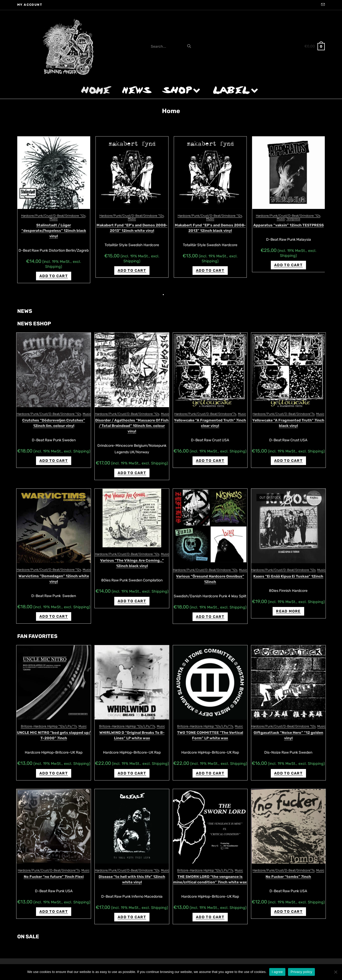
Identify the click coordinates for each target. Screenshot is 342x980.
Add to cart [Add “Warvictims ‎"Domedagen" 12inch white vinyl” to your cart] (54, 611)
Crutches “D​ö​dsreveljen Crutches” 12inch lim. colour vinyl (54, 418)
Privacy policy (301, 972)
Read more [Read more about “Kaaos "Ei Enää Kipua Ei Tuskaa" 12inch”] (288, 606)
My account (30, 5)
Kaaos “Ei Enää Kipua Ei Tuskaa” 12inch (288, 571)
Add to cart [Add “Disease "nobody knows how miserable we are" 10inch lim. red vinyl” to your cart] (132, 271)
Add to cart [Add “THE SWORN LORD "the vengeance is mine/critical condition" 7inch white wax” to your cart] (210, 912)
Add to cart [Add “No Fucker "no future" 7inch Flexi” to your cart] (54, 906)
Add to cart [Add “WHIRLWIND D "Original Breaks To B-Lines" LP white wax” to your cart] (132, 768)
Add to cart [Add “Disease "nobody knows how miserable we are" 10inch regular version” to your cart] (54, 271)
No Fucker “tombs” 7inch (288, 871)
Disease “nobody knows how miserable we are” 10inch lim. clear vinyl (210, 228)
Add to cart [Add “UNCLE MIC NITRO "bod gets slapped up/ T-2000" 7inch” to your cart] (54, 768)
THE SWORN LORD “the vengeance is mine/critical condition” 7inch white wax (210, 874)
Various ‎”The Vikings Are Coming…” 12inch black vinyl (132, 558)
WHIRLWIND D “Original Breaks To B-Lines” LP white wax (132, 730)
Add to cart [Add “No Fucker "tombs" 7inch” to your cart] (288, 906)
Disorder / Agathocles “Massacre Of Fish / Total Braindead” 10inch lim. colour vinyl (132, 420)
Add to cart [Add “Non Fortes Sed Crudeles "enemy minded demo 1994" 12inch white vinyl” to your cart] (288, 271)
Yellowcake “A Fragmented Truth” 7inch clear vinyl (210, 418)
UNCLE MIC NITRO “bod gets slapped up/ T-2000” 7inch (54, 730)
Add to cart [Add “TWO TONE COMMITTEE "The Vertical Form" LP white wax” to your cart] (210, 768)
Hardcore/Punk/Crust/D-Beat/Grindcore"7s (205, 408)
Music (54, 219)
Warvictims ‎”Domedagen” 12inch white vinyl (54, 573)
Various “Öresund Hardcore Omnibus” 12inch (210, 574)
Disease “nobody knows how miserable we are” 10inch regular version (54, 228)
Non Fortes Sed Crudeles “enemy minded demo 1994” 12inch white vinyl (288, 228)
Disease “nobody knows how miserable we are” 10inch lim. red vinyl (132, 228)
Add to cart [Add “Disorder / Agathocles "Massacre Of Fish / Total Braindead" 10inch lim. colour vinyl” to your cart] (132, 467)
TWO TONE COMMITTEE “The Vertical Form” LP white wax (210, 730)
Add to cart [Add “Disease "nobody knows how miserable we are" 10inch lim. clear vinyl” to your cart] (210, 266)
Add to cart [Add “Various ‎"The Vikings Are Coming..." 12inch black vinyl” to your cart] (132, 596)
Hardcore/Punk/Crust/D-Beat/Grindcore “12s (53, 216)
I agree (277, 972)
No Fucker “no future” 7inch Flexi (54, 871)
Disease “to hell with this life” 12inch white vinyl (132, 874)
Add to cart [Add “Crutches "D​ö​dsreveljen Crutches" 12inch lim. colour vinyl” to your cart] (54, 455)
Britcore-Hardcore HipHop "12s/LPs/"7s (49, 721)
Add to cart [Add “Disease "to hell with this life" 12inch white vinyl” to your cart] (132, 912)
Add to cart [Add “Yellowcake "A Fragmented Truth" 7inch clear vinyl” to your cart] (210, 455)
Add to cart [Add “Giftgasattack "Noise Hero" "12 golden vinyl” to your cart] (288, 768)
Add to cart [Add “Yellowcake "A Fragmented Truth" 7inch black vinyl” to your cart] (288, 455)
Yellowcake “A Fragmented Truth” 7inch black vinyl (288, 418)
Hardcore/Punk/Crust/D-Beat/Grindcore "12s (49, 408)
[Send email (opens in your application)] (322, 5)
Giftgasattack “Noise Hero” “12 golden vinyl (288, 730)
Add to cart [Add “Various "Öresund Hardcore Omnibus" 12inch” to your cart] (210, 611)
